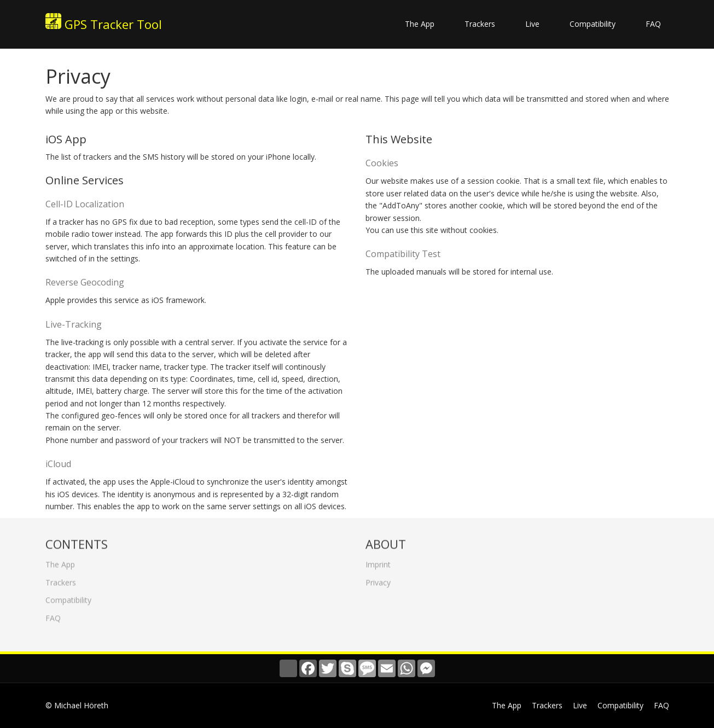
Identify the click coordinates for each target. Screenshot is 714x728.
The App (420, 24)
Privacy (378, 580)
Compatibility (593, 24)
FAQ (653, 24)
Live (532, 24)
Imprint (378, 562)
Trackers (480, 24)
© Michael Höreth (77, 705)
